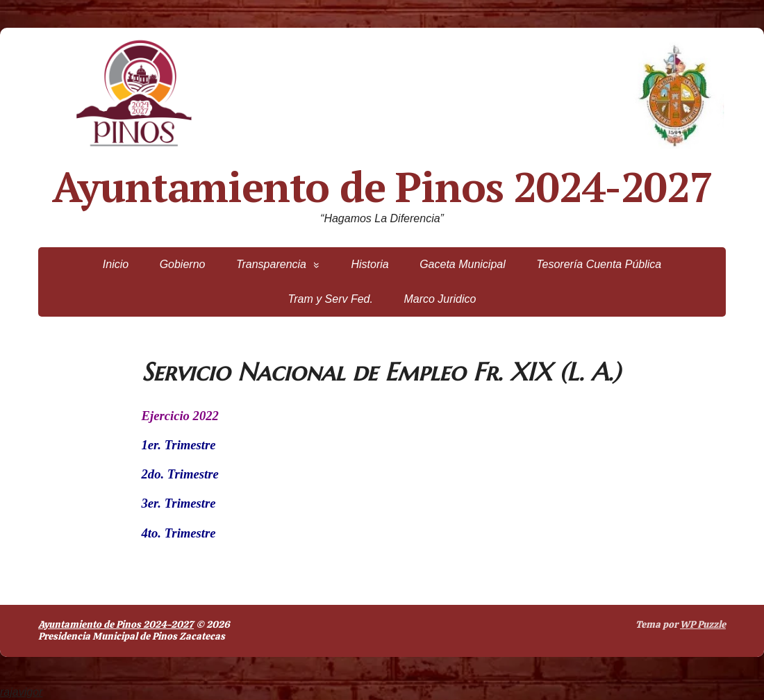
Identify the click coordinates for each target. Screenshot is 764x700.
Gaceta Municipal (463, 264)
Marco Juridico (440, 299)
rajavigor (21, 692)
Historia (369, 264)
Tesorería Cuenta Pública (599, 264)
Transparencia (271, 264)
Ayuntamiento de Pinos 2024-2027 (382, 187)
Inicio (116, 264)
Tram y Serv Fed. (331, 299)
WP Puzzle (703, 624)
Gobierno (183, 264)
